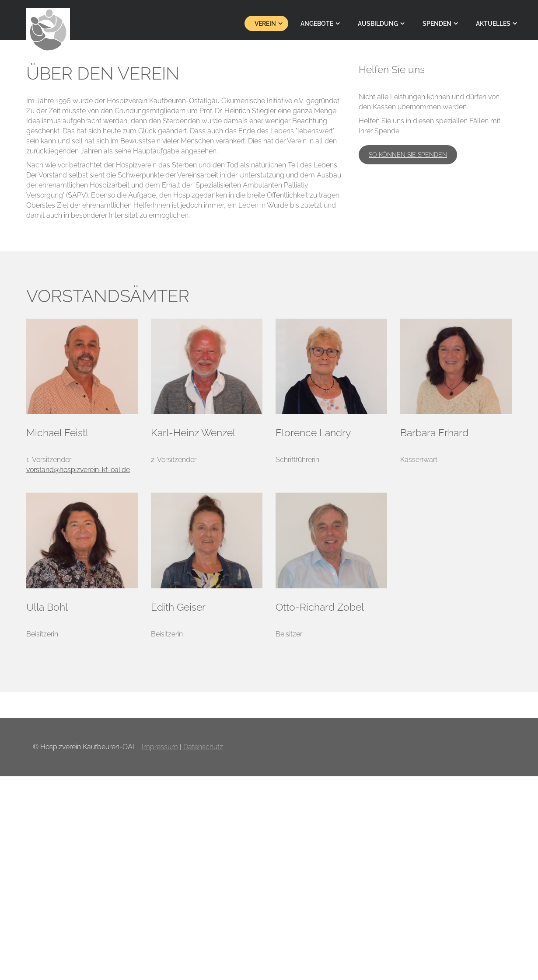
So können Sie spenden (408, 155)
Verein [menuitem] (265, 24)
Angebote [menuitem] (317, 24)
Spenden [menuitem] (437, 24)
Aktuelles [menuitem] (493, 24)
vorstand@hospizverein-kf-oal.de (78, 470)
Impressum (160, 747)
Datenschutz (203, 747)
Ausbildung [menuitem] (378, 24)
